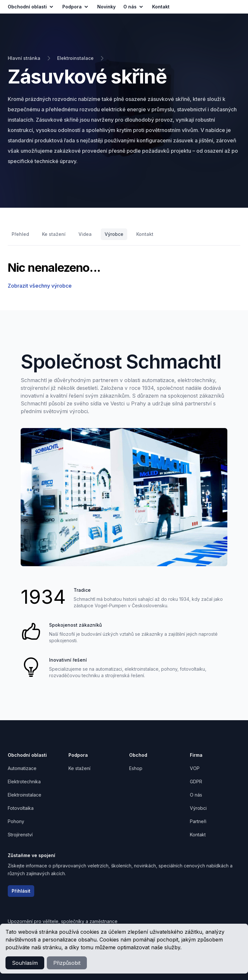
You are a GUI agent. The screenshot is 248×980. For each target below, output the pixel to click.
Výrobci (198, 808)
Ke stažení (54, 234)
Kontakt (145, 234)
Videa (85, 234)
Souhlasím (25, 963)
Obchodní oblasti (31, 7)
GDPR (196, 782)
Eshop (136, 768)
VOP (195, 768)
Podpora (76, 7)
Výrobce (114, 234)
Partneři (198, 821)
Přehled (20, 234)
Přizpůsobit (67, 963)
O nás (134, 7)
